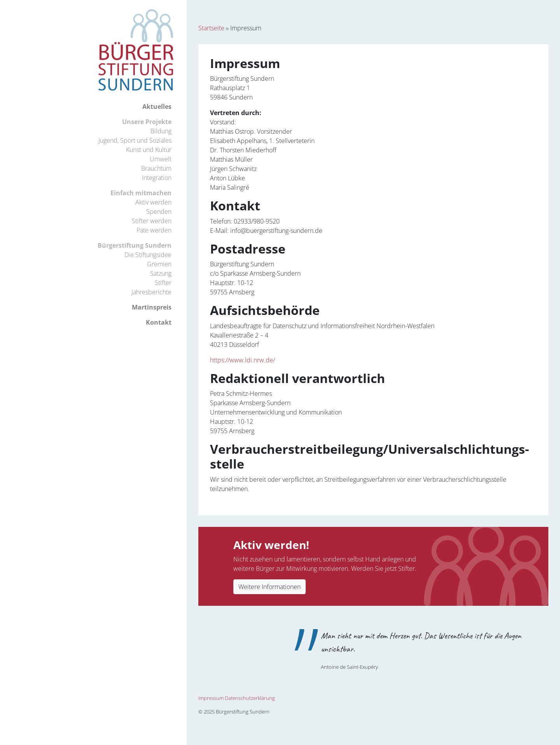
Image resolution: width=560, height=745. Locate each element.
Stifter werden (152, 221)
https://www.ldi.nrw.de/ (242, 360)
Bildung (161, 131)
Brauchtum (156, 168)
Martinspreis (152, 307)
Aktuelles (157, 107)
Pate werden (154, 230)
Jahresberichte (151, 292)
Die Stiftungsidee (148, 255)
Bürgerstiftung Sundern (135, 245)
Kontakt (159, 322)
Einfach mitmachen (141, 193)
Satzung (161, 273)
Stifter (163, 283)
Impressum (211, 698)
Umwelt (161, 159)
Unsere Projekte (147, 122)
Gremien (159, 264)
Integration (157, 178)
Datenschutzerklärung (250, 698)
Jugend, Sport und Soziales (135, 140)
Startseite (211, 28)
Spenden (159, 212)
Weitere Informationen (269, 587)
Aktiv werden (153, 202)
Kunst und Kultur (149, 150)
